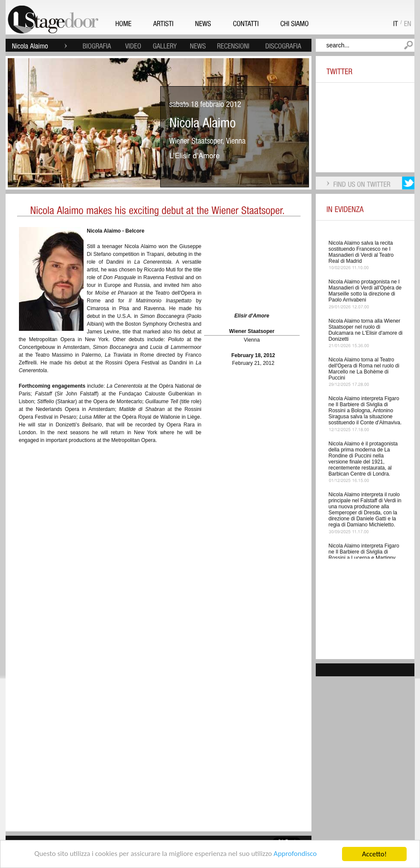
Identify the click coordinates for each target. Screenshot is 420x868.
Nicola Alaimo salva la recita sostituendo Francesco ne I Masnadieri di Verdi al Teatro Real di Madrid (361, 252)
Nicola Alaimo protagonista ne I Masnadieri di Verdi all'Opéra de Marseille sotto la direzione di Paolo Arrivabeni (365, 291)
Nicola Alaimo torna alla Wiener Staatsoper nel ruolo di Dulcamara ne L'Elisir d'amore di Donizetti (366, 330)
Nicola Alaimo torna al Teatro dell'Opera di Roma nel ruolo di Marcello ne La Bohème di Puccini (364, 369)
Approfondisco (296, 855)
